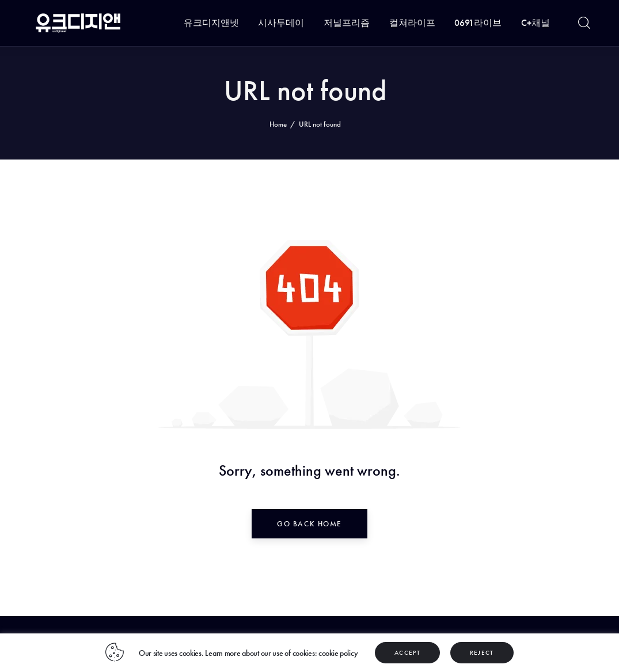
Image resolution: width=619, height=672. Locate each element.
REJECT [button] (482, 652)
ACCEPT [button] (407, 652)
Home (278, 124)
